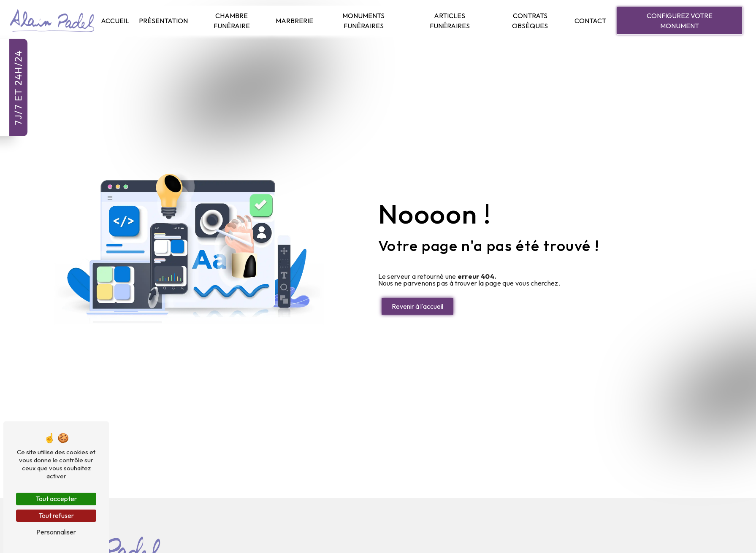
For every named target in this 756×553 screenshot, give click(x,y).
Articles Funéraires (450, 21)
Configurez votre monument (680, 21)
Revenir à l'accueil (417, 306)
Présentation (163, 21)
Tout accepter (56, 499)
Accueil (115, 21)
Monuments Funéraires (363, 21)
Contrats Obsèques (530, 21)
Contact (590, 21)
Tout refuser (56, 515)
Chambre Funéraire (232, 21)
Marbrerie (294, 21)
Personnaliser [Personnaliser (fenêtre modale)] (56, 532)
